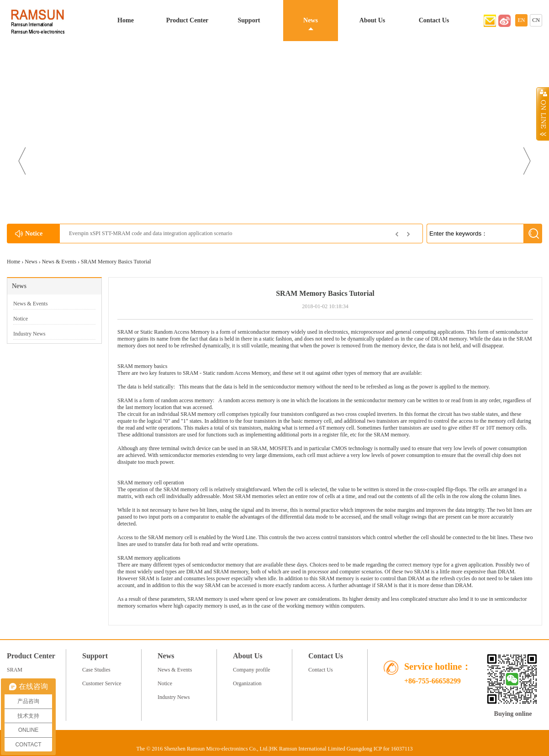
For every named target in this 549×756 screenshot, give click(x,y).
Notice (21, 319)
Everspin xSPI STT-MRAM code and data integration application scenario (150, 233)
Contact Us (434, 20)
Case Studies (96, 670)
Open (543, 114)
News (311, 20)
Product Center (187, 20)
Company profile (252, 670)
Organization (247, 683)
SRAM (125, 366)
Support (249, 20)
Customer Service (102, 683)
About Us (372, 20)
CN (536, 20)
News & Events (59, 262)
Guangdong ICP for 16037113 (380, 749)
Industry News (29, 334)
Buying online (513, 714)
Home (126, 20)
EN (522, 20)
